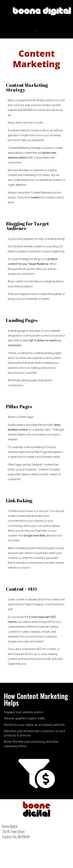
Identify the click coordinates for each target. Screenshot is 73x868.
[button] (36, 31)
